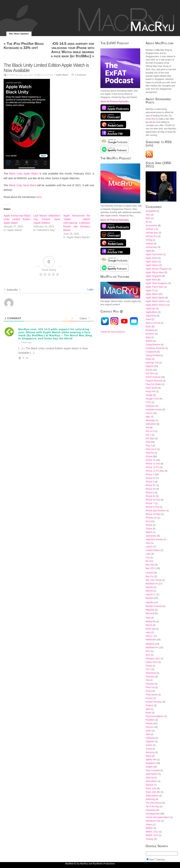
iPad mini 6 (151, 449)
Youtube (150, 839)
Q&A (148, 709)
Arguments (151, 316)
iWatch (149, 532)
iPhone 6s (150, 496)
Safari (148, 731)
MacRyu (150, 598)
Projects (150, 705)
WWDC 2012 (152, 832)
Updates (150, 602)
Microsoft (150, 613)
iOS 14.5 (150, 431)
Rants (148, 713)
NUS (148, 655)
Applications (152, 312)
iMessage (150, 420)
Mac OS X (151, 568)
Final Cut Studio (153, 384)
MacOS (149, 591)
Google (149, 395)
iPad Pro (150, 453)
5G (147, 222)
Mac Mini (150, 565)
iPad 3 (149, 446)
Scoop (149, 749)
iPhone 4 (150, 475)
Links (148, 554)
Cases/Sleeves (153, 345)
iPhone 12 (151, 460)
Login (90, 289)
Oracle (149, 666)
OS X (148, 669)
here (39, 197)
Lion (148, 557)
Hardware (150, 406)
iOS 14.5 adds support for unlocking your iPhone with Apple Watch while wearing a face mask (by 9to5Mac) (72, 50)
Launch (149, 547)
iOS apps (150, 438)
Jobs (148, 543)
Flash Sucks (152, 388)
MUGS (149, 625)
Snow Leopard (153, 770)
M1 (147, 561)
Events (149, 370)
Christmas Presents (155, 348)
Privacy (149, 698)
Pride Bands (152, 695)
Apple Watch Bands (155, 298)
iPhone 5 (150, 482)
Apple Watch (62, 75)
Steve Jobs (151, 788)
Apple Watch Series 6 (156, 305)
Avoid (148, 319)
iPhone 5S (151, 489)
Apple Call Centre (154, 254)
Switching (150, 799)
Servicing (150, 752)
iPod (148, 521)
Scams (149, 745)
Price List (150, 687)
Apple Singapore (154, 276)
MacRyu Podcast (154, 606)
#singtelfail (151, 211)
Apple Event (152, 258)
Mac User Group (154, 580)
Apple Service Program (157, 269)
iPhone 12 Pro (153, 467)
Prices (149, 691)
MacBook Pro (152, 648)
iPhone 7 (150, 503)
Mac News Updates (19, 34)
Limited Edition (153, 550)
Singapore (151, 763)
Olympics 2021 (153, 659)
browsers (150, 334)
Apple (148, 251)
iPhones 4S (151, 518)
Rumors (149, 727)
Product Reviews (154, 702)
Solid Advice (152, 774)
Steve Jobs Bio (153, 792)
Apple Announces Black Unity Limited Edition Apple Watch (17, 219)
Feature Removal (154, 381)
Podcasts (150, 677)
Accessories (152, 226)
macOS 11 (151, 594)
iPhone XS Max (153, 514)
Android (149, 244)
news (148, 632)
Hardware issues (154, 410)
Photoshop (151, 673)
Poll (147, 680)
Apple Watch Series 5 (156, 301)
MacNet (149, 587)
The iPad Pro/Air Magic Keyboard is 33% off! (24, 46)
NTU (148, 651)
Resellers (150, 720)
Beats (148, 327)
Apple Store (151, 280)
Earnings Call (152, 363)
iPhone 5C (151, 485)
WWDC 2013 (152, 835)
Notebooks (151, 640)
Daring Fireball (153, 355)
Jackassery (151, 536)
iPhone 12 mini (153, 464)
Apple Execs (152, 262)
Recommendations (155, 716)
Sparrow (150, 778)
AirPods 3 (150, 229)
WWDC (149, 828)
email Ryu (150, 119)
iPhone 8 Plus (152, 507)
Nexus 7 (150, 636)
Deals (148, 359)
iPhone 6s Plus (153, 500)
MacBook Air (152, 584)
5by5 (148, 218)
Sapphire (150, 742)
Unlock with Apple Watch (158, 817)
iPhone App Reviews (156, 511)
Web (151, 860)
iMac (148, 417)
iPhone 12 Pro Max (155, 471)
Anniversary (151, 247)
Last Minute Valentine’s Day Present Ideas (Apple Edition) (47, 219)
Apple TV (150, 290)
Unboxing (150, 810)
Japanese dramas (154, 539)
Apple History (152, 265)
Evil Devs (150, 373)
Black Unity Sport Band (23, 185)
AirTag (149, 240)
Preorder (150, 684)
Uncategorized (153, 814)
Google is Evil (152, 399)
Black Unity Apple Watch (24, 174)
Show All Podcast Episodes (115, 102)
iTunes (149, 529)
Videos (149, 825)
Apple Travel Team (155, 287)
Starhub (149, 785)
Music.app (151, 629)
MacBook (150, 644)
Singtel (149, 767)
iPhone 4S (151, 478)
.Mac (148, 215)
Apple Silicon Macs (155, 272)
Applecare (151, 309)
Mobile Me (151, 622)
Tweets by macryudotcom (113, 332)
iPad (148, 442)
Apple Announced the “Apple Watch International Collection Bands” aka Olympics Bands (77, 223)
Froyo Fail (150, 392)
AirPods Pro (151, 236)
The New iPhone (154, 803)
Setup (148, 756)
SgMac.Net (151, 760)
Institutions (151, 424)
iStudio (149, 525)
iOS (147, 428)
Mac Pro (150, 576)
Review (149, 723)
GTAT (148, 402)
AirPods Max (152, 233)
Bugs (148, 337)
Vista (148, 618)
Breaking (150, 330)
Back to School (153, 323)
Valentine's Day (153, 821)
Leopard (150, 573)
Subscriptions (152, 796)
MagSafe (150, 610)
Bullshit (149, 341)
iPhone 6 (150, 493)
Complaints (151, 352)
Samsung (150, 738)
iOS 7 (148, 435)
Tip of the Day (152, 806)
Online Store (152, 662)
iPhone (149, 456)
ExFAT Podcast (153, 377)
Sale (148, 734)
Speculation (151, 781)
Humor (149, 413)
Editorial (150, 366)
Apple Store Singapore (157, 283)
